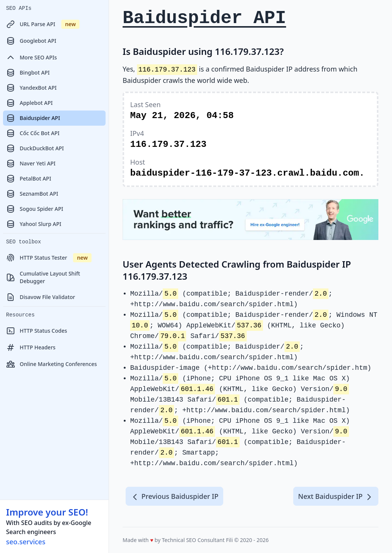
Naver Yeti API (31, 164)
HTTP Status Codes (37, 331)
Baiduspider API (33, 118)
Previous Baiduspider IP (174, 497)
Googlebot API (31, 41)
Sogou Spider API (35, 209)
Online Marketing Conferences (51, 364)
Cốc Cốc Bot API (33, 133)
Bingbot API (28, 73)
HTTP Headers (31, 347)
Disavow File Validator (40, 297)
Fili (229, 540)
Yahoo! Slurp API (34, 224)
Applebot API (29, 103)
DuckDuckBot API (35, 148)
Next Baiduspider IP (336, 497)
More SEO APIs (31, 58)
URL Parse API (43, 24)
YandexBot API (31, 88)
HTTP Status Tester (49, 258)
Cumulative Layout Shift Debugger (43, 277)
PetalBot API (29, 179)
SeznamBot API (32, 194)
